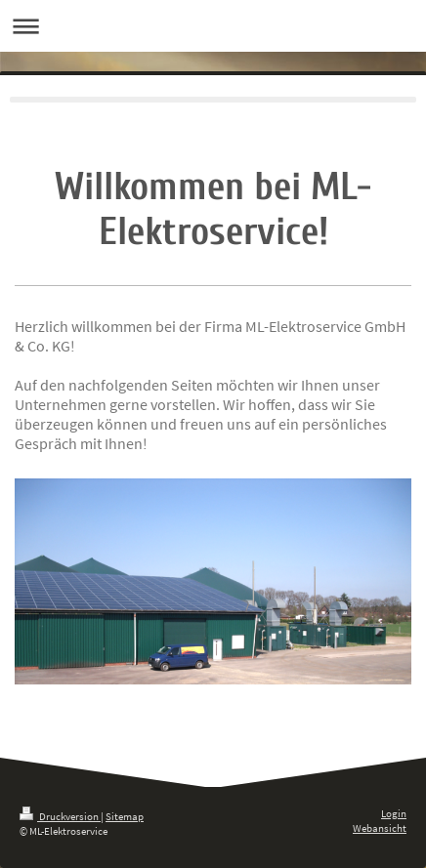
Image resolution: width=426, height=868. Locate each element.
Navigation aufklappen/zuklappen (213, 26)
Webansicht (380, 828)
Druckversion (60, 816)
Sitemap (125, 816)
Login (394, 813)
